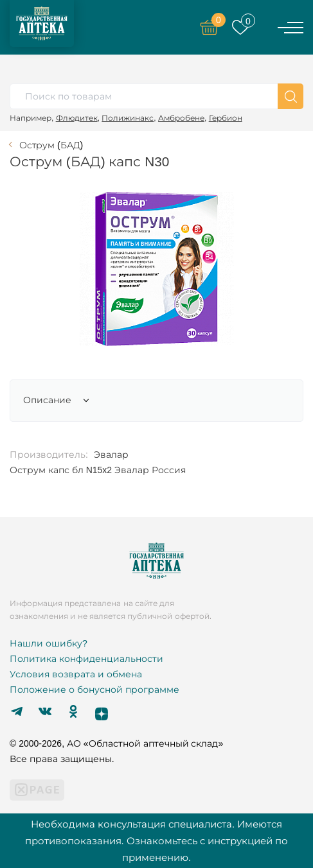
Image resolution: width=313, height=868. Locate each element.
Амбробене (181, 118)
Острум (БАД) (51, 145)
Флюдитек (77, 118)
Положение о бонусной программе (94, 690)
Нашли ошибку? (49, 643)
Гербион (226, 118)
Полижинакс (128, 118)
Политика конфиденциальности (86, 659)
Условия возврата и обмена (76, 674)
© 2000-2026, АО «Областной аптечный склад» (116, 743)
